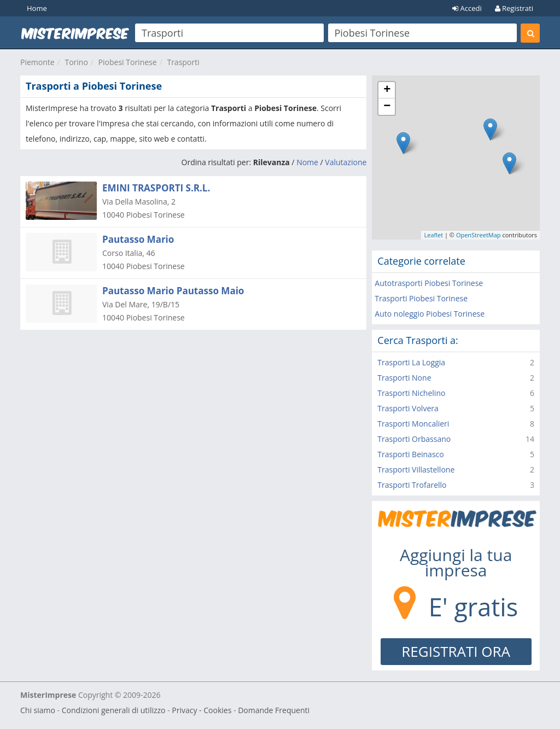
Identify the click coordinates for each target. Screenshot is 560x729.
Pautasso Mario (138, 239)
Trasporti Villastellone (416, 470)
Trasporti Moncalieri (413, 424)
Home (37, 8)
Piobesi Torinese (128, 62)
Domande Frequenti (274, 710)
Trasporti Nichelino (411, 393)
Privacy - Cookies (202, 710)
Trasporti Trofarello (412, 485)
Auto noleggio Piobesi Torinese (430, 314)
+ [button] (387, 90)
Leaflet (433, 235)
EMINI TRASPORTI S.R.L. (156, 188)
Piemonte (37, 62)
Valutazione (346, 162)
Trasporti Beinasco (410, 454)
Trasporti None (404, 378)
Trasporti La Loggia (411, 362)
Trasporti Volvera (408, 408)
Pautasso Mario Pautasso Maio (173, 291)
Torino (76, 62)
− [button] (387, 107)
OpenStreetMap (479, 235)
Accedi (467, 8)
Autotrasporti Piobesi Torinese (429, 283)
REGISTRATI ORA (456, 651)
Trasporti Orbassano (414, 439)
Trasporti (183, 62)
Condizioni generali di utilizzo (114, 710)
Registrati (514, 8)
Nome (307, 162)
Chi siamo (38, 710)
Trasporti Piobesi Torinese (421, 298)
